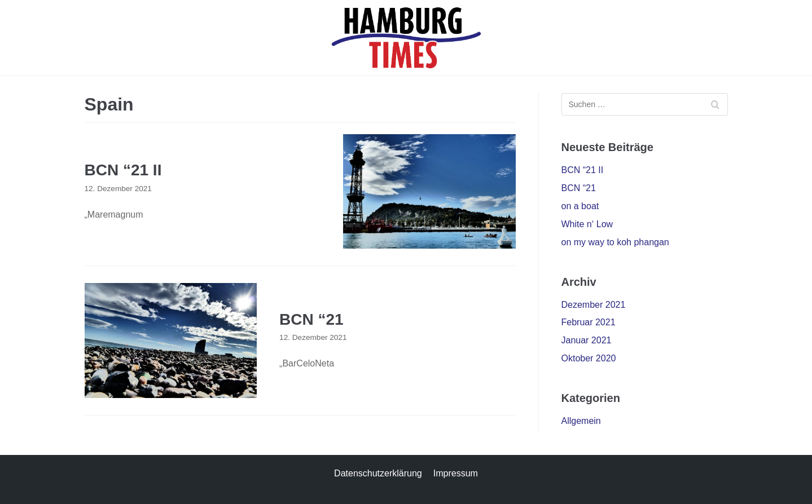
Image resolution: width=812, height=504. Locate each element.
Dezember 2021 (594, 305)
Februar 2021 (589, 322)
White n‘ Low (587, 224)
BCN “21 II (123, 170)
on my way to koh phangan (615, 242)
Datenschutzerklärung (378, 473)
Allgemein (581, 421)
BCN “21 (311, 319)
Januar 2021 (587, 340)
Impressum (456, 473)
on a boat (580, 206)
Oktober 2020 (589, 358)
